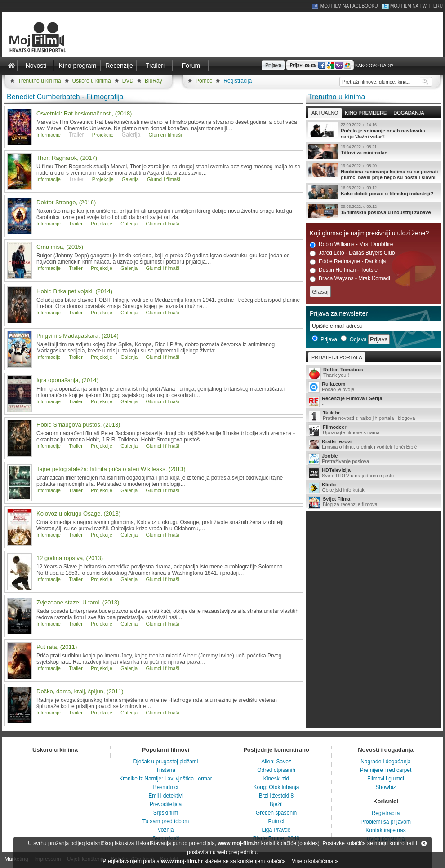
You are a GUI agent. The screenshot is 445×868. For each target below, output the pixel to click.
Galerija (130, 179)
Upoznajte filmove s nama (373, 430)
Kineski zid (276, 779)
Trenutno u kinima (40, 81)
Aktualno (325, 113)
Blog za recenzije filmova (373, 502)
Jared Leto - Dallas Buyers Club (352, 253)
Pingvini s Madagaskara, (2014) (78, 336)
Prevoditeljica (166, 804)
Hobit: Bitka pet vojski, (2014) (74, 291)
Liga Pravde (276, 830)
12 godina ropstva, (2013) (70, 558)
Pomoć (204, 81)
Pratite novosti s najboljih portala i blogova (373, 416)
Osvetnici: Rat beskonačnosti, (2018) (84, 113)
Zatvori (424, 843)
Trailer (76, 224)
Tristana (166, 770)
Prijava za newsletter (339, 313)
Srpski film (166, 813)
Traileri (155, 66)
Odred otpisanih (276, 770)
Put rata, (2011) (57, 647)
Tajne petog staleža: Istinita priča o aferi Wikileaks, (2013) (111, 469)
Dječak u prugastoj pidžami (165, 762)
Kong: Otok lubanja (276, 787)
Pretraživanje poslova (373, 459)
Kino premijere (366, 113)
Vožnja (165, 830)
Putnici (276, 821)
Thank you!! (373, 373)
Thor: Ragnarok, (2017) (67, 158)
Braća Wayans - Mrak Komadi (350, 279)
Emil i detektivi (166, 796)
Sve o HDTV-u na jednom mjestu (373, 473)
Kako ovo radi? (374, 66)
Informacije (49, 135)
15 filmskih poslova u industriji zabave (373, 211)
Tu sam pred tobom (166, 821)
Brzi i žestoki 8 (276, 796)
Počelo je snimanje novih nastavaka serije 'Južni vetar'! (373, 131)
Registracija (238, 81)
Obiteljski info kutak (373, 488)
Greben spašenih (276, 813)
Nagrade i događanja (385, 762)
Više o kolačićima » (315, 861)
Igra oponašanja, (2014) (67, 380)
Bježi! (276, 804)
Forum (191, 66)
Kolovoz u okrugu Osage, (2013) (78, 513)
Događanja (409, 113)
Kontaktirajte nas (385, 830)
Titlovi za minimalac (373, 151)
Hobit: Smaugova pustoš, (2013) (78, 425)
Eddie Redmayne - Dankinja (348, 262)
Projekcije (103, 135)
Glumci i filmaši (165, 135)
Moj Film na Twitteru (416, 6)
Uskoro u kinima (92, 81)
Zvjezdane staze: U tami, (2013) (78, 602)
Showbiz (385, 787)
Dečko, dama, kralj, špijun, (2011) (80, 691)
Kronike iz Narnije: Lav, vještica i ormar (166, 779)
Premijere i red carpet (386, 770)
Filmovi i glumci (386, 779)
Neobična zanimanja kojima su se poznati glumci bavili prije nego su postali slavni (373, 172)
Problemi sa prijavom (386, 822)
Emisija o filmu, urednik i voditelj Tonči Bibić (373, 445)
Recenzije (119, 66)
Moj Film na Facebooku (349, 6)
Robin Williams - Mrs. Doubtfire (351, 245)
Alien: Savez (276, 762)
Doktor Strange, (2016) (66, 202)
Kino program (77, 66)
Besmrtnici (165, 787)
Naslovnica (11, 66)
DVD (128, 81)
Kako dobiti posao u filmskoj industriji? (373, 192)
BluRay (154, 81)
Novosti (36, 66)
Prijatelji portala (337, 357)
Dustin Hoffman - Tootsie (344, 270)
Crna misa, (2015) (60, 247)
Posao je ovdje (373, 387)
